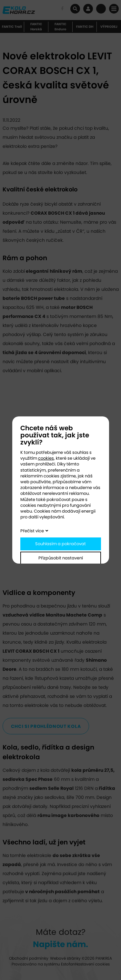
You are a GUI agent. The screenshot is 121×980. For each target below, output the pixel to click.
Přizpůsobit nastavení (61, 558)
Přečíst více (32, 531)
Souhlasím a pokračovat (60, 544)
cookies (46, 458)
